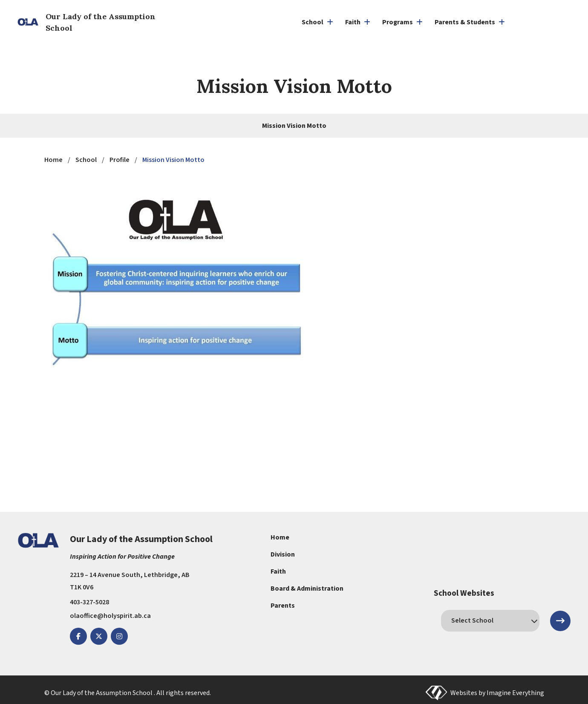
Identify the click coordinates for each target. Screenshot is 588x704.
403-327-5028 (89, 602)
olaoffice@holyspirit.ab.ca (110, 616)
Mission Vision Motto (294, 126)
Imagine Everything (515, 693)
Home (280, 537)
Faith (278, 571)
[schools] (490, 620)
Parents (283, 606)
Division (283, 554)
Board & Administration (307, 589)
